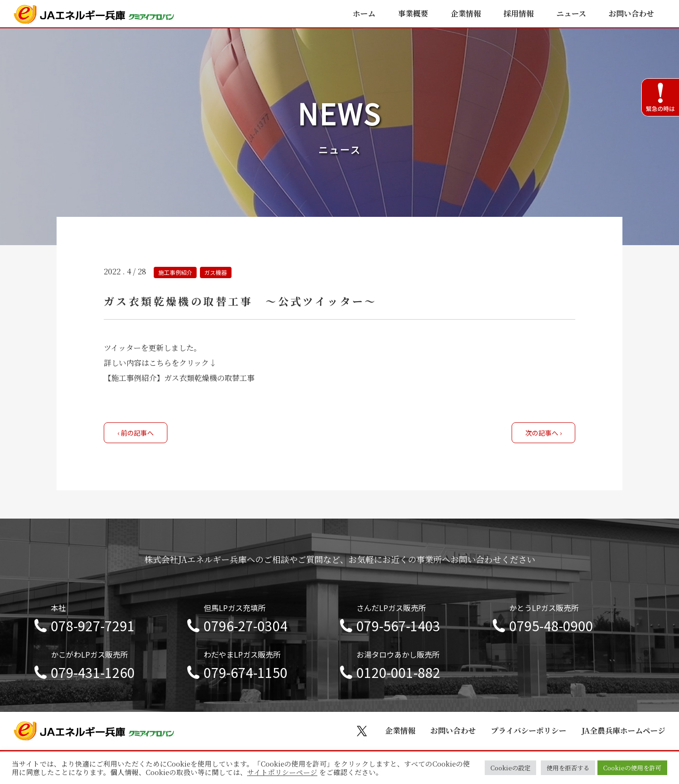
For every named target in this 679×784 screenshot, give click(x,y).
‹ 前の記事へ (136, 433)
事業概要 (413, 13)
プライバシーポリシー (529, 730)
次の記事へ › (543, 433)
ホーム (364, 13)
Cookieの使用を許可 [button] (632, 768)
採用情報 (519, 13)
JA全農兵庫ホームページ (623, 730)
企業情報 (466, 13)
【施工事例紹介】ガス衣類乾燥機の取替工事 (179, 378)
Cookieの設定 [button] (510, 768)
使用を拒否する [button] (568, 768)
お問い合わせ (631, 13)
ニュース (571, 13)
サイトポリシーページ (282, 772)
